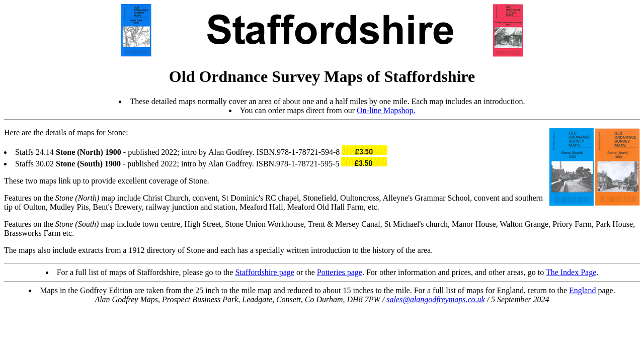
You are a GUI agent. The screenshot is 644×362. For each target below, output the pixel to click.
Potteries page (340, 272)
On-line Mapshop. (386, 110)
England (582, 290)
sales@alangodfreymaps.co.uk (435, 299)
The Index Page (571, 272)
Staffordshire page (264, 272)
